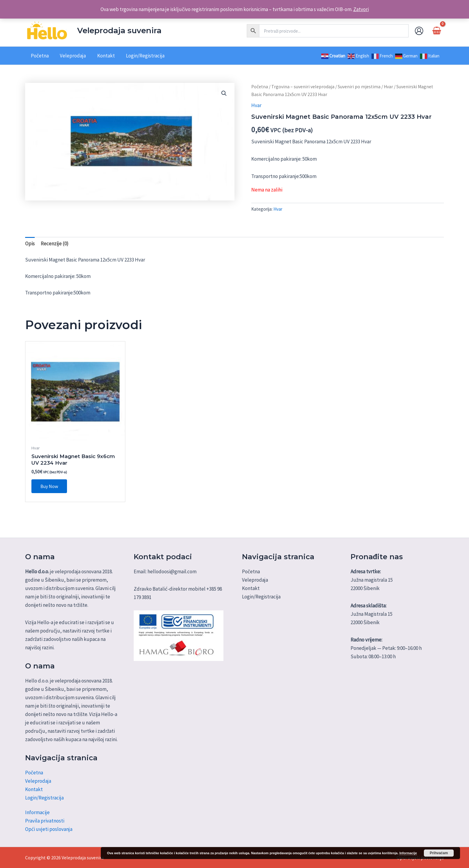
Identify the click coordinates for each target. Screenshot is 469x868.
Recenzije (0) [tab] (55, 244)
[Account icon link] (419, 31)
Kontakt (34, 789)
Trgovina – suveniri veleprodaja (303, 87)
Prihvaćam (439, 853)
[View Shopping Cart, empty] (437, 31)
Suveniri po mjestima (359, 87)
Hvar (388, 87)
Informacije (37, 812)
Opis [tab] (30, 244)
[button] (224, 93)
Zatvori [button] (361, 9)
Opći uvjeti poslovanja (49, 829)
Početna (260, 87)
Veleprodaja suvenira (119, 31)
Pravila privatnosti (45, 821)
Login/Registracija (44, 798)
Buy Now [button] (49, 486)
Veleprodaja (38, 781)
